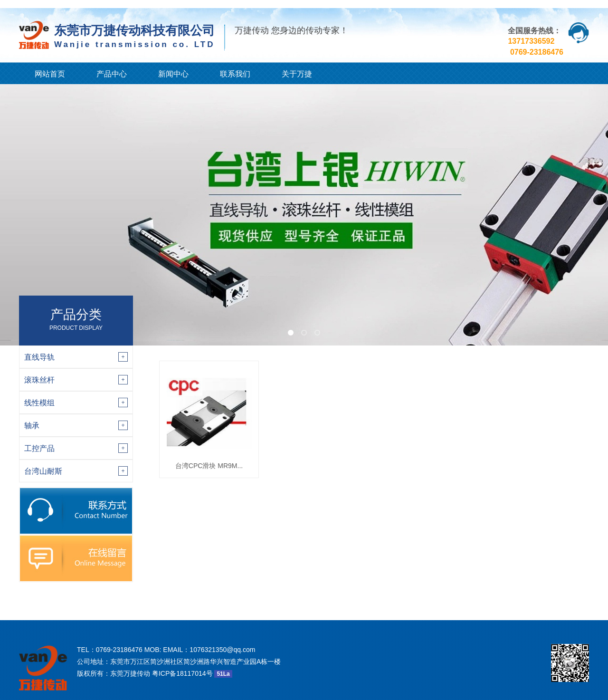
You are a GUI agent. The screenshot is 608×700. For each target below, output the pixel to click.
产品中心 (112, 74)
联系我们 (235, 74)
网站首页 (50, 74)
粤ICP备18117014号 (182, 673)
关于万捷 (297, 74)
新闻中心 (173, 74)
